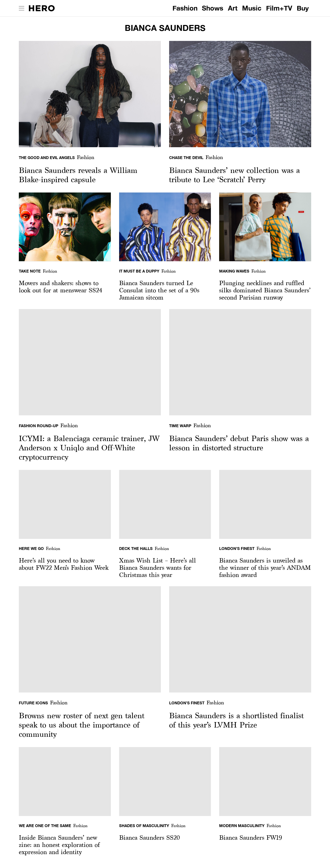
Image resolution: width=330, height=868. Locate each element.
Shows (213, 8)
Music (252, 8)
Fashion (185, 8)
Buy (303, 8)
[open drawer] (22, 8)
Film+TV (279, 8)
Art (233, 8)
